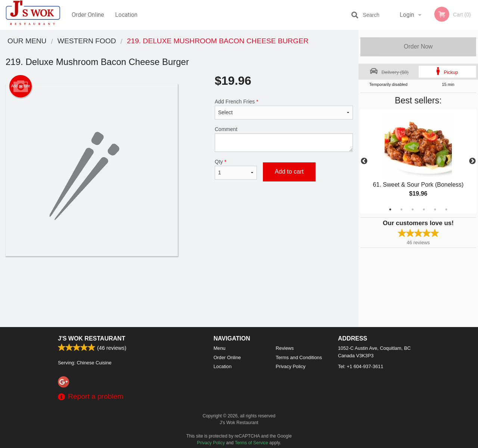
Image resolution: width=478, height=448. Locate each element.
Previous (364, 161)
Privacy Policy (291, 366)
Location (126, 15)
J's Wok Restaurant (91, 338)
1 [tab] (390, 209)
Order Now (418, 46)
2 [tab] (401, 209)
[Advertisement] (179, 280)
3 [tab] (413, 209)
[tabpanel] (418, 161)
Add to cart (289, 172)
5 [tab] (435, 209)
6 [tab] (446, 209)
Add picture (21, 86)
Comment (284, 139)
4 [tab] (424, 209)
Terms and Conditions (299, 357)
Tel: (361, 366)
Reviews (285, 348)
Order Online (88, 15)
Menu (220, 348)
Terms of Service (252, 443)
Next (472, 161)
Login (407, 15)
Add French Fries (284, 109)
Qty (236, 169)
